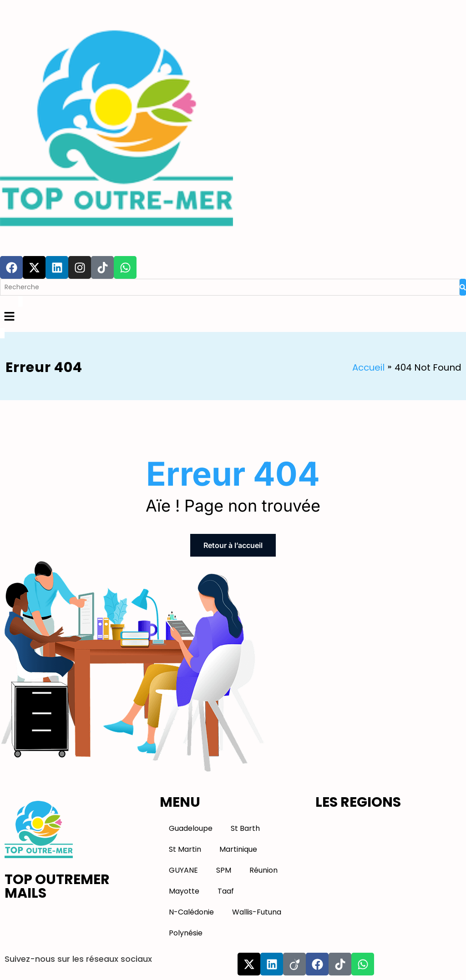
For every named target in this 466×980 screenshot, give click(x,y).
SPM (224, 870)
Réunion (263, 870)
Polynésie (186, 933)
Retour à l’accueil (233, 545)
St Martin (185, 849)
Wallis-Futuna (257, 912)
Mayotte (184, 891)
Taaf (226, 891)
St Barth (245, 828)
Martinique (238, 849)
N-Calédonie (191, 912)
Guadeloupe (191, 828)
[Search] (230, 287)
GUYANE (183, 870)
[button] (233, 317)
